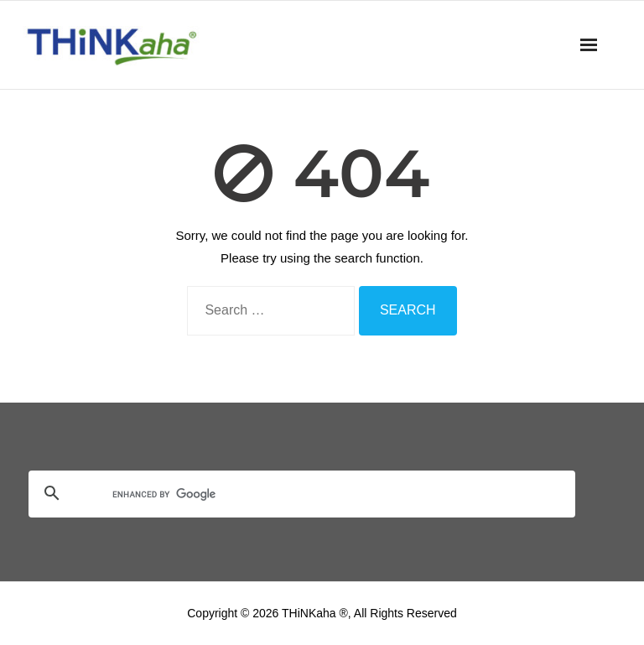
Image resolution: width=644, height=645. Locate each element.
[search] (282, 495)
